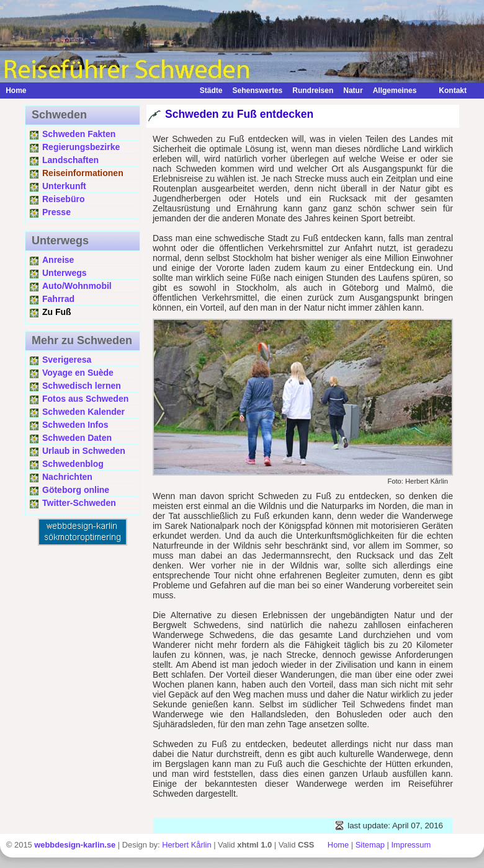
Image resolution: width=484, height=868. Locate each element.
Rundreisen (313, 91)
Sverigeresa (67, 360)
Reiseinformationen (83, 173)
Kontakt (446, 91)
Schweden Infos (75, 425)
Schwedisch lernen (82, 386)
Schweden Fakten (79, 134)
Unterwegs (65, 273)
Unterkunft (64, 186)
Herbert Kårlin (186, 845)
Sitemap (370, 845)
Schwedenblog (73, 464)
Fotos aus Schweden (85, 399)
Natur (353, 91)
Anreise (58, 260)
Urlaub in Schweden (84, 451)
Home (16, 91)
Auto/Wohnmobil (77, 286)
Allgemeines (395, 91)
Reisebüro (63, 199)
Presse (56, 212)
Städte (211, 91)
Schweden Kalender (83, 412)
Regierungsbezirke (81, 147)
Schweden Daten (77, 438)
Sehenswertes (258, 91)
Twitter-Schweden (79, 503)
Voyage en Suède (78, 373)
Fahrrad (58, 299)
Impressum (411, 845)
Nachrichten (67, 477)
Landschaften (70, 160)
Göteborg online (76, 490)
